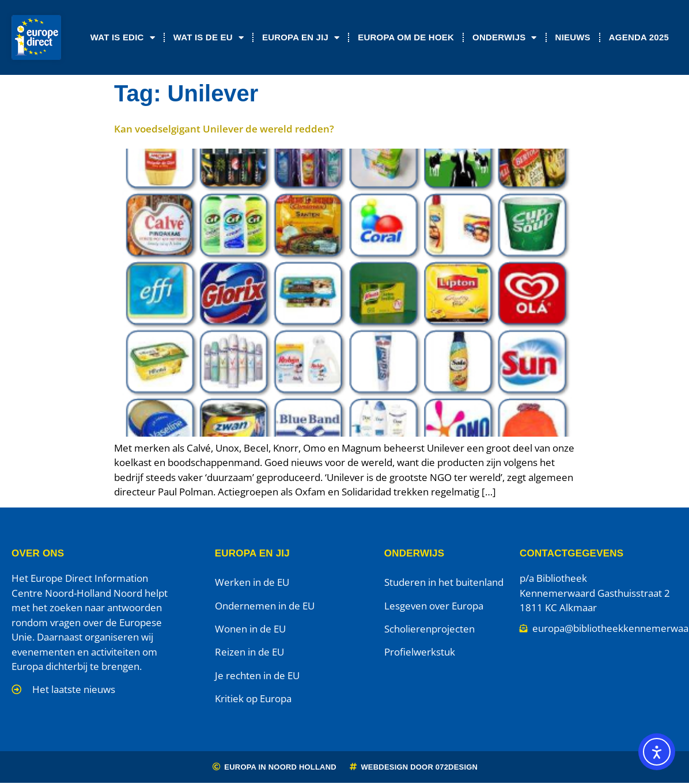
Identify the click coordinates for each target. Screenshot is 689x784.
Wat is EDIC (123, 38)
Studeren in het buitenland (444, 582)
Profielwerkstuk (420, 652)
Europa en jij (301, 38)
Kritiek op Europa (253, 698)
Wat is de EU (209, 38)
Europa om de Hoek (406, 37)
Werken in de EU (252, 582)
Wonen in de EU (250, 629)
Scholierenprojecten (429, 629)
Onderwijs (505, 38)
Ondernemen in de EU (265, 606)
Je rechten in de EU (257, 675)
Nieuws (573, 37)
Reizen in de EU (249, 652)
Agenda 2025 (639, 37)
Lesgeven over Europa (434, 606)
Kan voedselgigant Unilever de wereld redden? (224, 129)
